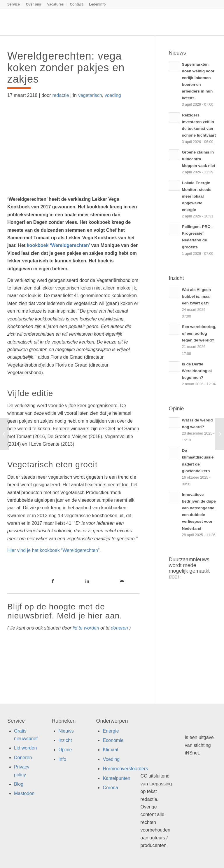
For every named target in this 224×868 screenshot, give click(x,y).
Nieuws (66, 731)
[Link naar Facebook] (53, 581)
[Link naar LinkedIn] (87, 581)
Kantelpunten (116, 778)
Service (14, 4)
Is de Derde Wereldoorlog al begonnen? (197, 371)
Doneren (23, 758)
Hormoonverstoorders (125, 769)
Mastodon (24, 793)
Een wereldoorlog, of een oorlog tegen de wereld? (199, 333)
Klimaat (110, 750)
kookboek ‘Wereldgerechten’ (58, 245)
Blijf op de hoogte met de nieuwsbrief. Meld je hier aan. (65, 611)
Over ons (34, 4)
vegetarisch (90, 95)
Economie (113, 740)
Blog (19, 784)
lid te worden (86, 628)
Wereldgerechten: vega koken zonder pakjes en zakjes (66, 67)
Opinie (65, 750)
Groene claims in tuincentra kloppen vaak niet (199, 159)
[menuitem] (15, 4)
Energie (111, 731)
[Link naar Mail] (122, 581)
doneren (119, 628)
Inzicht (65, 740)
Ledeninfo (97, 4)
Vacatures (56, 4)
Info (62, 759)
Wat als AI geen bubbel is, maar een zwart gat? (197, 296)
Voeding (111, 759)
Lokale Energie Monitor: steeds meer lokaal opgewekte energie (197, 196)
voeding (113, 95)
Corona (110, 788)
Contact (76, 4)
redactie (61, 95)
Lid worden (25, 748)
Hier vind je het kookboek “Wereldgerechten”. (54, 550)
